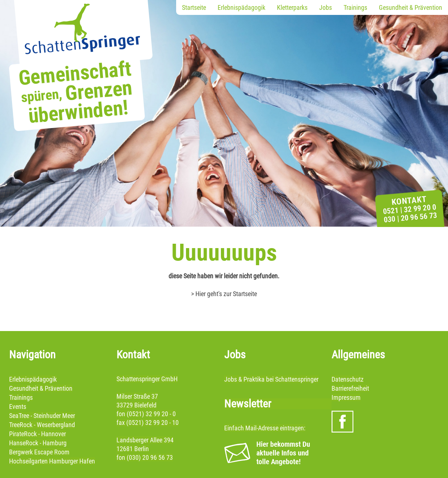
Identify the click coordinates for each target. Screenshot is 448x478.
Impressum (346, 397)
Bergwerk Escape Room (39, 452)
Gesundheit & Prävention (411, 7)
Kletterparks (292, 7)
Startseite (194, 7)
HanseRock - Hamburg (38, 443)
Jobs (326, 7)
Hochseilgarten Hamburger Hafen (52, 461)
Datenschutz (348, 379)
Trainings (355, 7)
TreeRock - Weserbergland (42, 425)
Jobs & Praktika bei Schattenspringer (271, 379)
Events (18, 407)
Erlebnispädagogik (241, 7)
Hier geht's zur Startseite (226, 294)
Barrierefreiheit (350, 388)
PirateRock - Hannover (37, 434)
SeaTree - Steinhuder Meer (42, 416)
